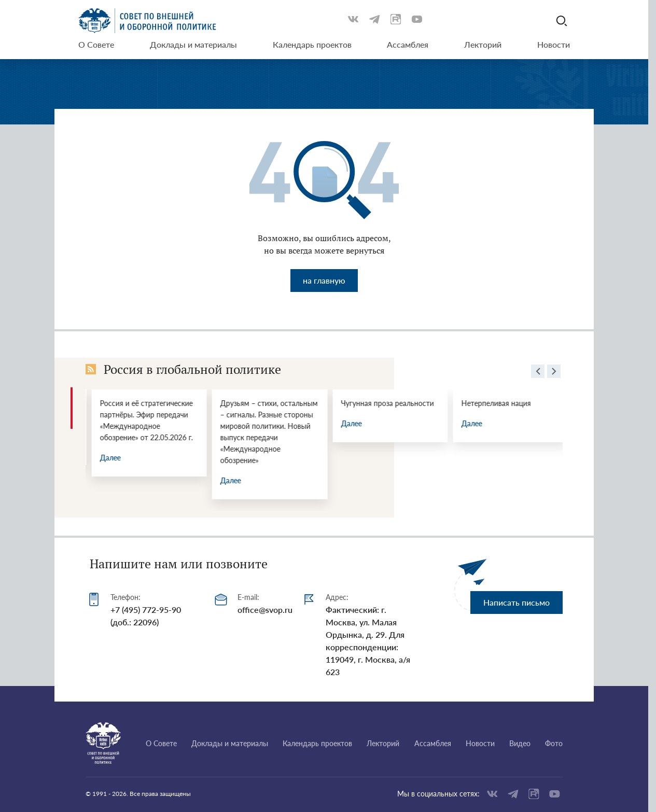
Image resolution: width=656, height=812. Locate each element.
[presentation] (538, 373)
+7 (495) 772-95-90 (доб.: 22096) (146, 616)
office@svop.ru (265, 610)
